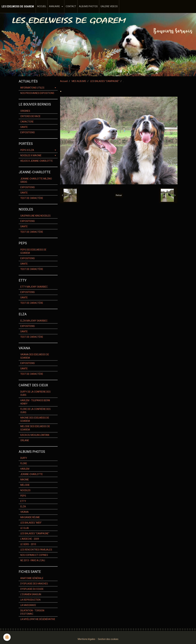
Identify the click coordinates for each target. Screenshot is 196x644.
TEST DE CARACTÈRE (32, 198)
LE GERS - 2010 (28, 544)
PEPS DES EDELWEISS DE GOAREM (33, 251)
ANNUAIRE (55, 6)
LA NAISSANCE (28, 605)
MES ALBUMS (79, 81)
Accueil (64, 81)
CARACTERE (27, 122)
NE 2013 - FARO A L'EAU (33, 560)
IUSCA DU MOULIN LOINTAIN (35, 435)
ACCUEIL (42, 6)
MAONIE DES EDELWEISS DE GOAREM (35, 419)
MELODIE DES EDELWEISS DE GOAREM (35, 428)
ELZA (23, 507)
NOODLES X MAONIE (31, 155)
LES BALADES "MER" (31, 523)
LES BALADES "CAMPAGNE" (105, 81)
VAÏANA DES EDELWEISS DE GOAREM (35, 356)
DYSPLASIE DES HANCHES (34, 584)
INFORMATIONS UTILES (32, 88)
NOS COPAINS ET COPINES (34, 555)
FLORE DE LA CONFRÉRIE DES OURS (35, 411)
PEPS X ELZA (27, 150)
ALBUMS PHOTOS (88, 6)
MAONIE (25, 480)
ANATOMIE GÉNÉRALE (32, 578)
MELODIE (25, 485)
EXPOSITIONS (28, 132)
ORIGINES (25, 111)
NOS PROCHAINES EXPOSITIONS (37, 93)
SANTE (24, 127)
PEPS (23, 496)
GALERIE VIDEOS (109, 6)
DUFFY (24, 458)
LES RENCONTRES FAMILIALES (36, 550)
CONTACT (71, 6)
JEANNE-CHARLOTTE (32, 474)
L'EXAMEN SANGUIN (31, 594)
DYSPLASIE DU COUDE (32, 589)
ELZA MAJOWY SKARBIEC (34, 321)
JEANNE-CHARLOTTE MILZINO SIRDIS (36, 180)
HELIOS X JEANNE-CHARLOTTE (37, 161)
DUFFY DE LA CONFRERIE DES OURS (35, 393)
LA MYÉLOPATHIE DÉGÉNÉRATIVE (38, 619)
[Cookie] (7, 637)
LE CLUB (25, 528)
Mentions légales (87, 639)
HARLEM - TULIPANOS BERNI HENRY (35, 402)
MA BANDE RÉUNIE (30, 517)
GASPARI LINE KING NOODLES (35, 216)
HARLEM (25, 469)
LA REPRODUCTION (30, 600)
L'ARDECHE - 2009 (30, 539)
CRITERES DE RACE (30, 116)
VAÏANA (24, 512)
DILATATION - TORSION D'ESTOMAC (32, 612)
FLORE (24, 463)
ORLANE (25, 440)
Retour (119, 195)
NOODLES (25, 490)
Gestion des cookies (108, 639)
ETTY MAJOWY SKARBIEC (34, 287)
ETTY (23, 501)
